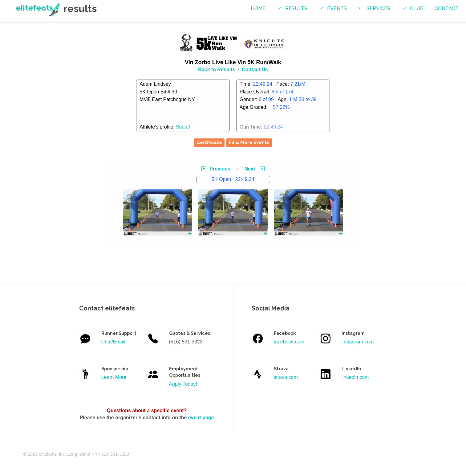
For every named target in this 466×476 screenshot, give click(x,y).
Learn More (114, 377)
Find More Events (249, 142)
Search (184, 127)
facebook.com (289, 342)
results (296, 8)
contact (447, 8)
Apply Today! (183, 384)
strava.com (286, 377)
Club (417, 8)
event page (201, 418)
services (378, 8)
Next (255, 169)
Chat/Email (113, 342)
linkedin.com (355, 377)
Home (258, 8)
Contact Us (255, 70)
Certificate (209, 142)
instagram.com (358, 342)
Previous (216, 169)
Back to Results (217, 70)
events (337, 8)
